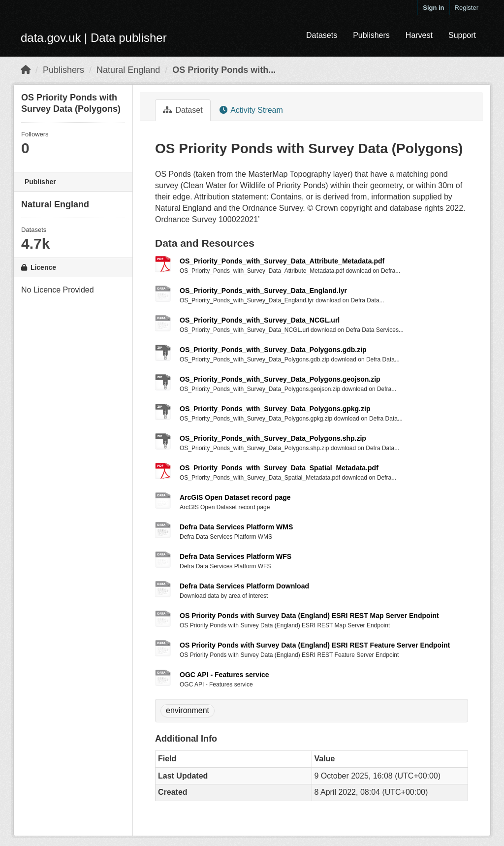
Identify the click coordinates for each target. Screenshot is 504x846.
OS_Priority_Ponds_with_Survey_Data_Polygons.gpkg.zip (275, 409)
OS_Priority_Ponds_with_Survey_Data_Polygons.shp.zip (273, 438)
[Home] (26, 70)
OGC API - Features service (224, 675)
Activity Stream (251, 110)
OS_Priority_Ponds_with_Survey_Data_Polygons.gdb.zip (273, 350)
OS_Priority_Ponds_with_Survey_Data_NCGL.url (260, 320)
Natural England (128, 70)
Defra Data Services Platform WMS (236, 527)
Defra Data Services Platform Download (244, 586)
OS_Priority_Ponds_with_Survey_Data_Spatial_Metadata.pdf (279, 468)
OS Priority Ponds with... (224, 70)
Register (467, 8)
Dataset (183, 110)
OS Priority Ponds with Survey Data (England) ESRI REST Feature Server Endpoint (315, 645)
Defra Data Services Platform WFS (236, 556)
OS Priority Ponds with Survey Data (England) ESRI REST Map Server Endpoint (309, 616)
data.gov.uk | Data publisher (94, 38)
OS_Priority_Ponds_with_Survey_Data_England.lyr (263, 291)
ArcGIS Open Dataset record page (235, 497)
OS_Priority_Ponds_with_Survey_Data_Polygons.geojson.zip (280, 379)
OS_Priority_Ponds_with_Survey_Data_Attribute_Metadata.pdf (282, 261)
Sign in (433, 8)
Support (462, 35)
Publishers (371, 35)
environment (188, 710)
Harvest (419, 35)
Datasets (322, 35)
